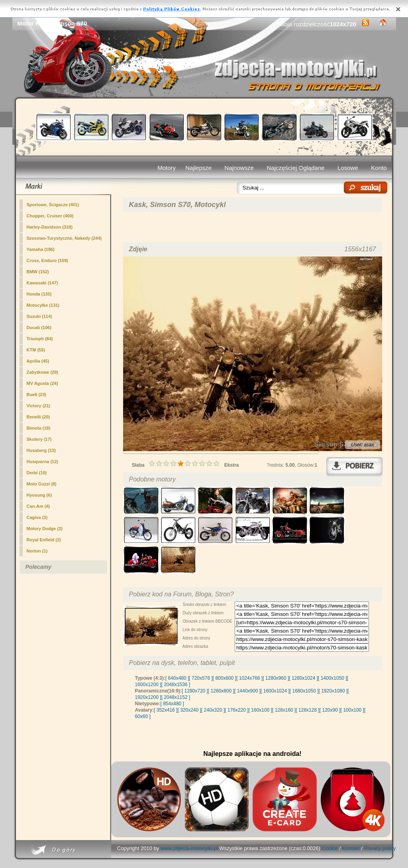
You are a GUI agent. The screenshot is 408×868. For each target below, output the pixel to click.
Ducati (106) (39, 327)
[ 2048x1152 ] (176, 697)
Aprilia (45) (38, 361)
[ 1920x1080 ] (333, 691)
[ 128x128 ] (307, 710)
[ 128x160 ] (284, 710)
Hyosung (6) (39, 495)
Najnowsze (239, 168)
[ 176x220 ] (236, 710)
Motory (167, 168)
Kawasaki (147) (42, 283)
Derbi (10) (37, 473)
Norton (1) (37, 551)
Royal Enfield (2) (44, 540)
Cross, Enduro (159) (48, 260)
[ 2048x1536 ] (176, 685)
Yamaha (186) (41, 249)
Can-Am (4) (38, 506)
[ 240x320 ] (213, 710)
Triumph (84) (40, 339)
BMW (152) (38, 272)
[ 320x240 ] (189, 710)
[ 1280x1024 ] (303, 678)
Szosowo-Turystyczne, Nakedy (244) (64, 238)
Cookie (330, 848)
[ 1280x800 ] (221, 691)
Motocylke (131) (43, 305)
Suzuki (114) (39, 316)
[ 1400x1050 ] (332, 678)
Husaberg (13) (41, 450)
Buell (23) (37, 395)
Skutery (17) (39, 439)
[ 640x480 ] (177, 678)
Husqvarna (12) (42, 462)
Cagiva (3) (37, 517)
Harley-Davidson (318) (50, 227)
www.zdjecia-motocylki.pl (189, 848)
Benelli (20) (38, 417)
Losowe (348, 168)
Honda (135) (39, 294)
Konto (379, 168)
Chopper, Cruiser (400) (50, 216)
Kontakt (351, 848)
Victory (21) (39, 406)
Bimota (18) (39, 428)
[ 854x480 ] (172, 704)
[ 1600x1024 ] (275, 691)
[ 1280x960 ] (276, 678)
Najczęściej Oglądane (295, 168)
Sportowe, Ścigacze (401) (53, 205)
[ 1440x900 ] (247, 691)
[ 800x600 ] (225, 678)
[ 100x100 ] (352, 710)
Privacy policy (380, 848)
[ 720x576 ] (201, 678)
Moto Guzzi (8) (42, 484)
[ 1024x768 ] (249, 678)
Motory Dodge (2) (45, 529)
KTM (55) (36, 350)
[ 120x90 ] (330, 710)
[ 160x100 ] (260, 710)
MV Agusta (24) (42, 383)
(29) (42, 372)
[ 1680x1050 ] (304, 691)
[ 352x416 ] (166, 710)
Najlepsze (198, 168)
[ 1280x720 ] (195, 691)
